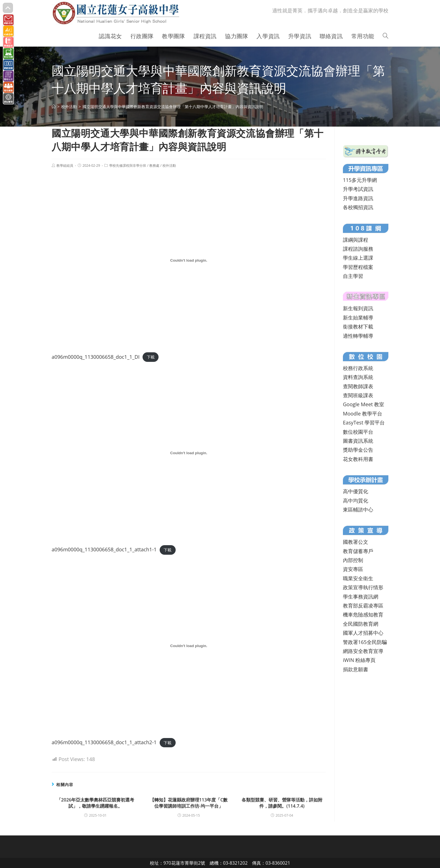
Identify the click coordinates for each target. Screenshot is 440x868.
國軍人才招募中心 (363, 633)
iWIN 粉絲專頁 (359, 660)
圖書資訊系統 (358, 441)
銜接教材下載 (358, 326)
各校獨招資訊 (358, 207)
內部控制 (353, 560)
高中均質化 (356, 501)
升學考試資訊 (358, 189)
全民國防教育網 (361, 624)
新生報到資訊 (358, 308)
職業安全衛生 (358, 578)
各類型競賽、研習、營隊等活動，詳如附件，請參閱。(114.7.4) (282, 803)
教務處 (154, 165)
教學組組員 (65, 165)
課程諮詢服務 (358, 249)
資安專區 (353, 569)
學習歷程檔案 (358, 267)
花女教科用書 (358, 459)
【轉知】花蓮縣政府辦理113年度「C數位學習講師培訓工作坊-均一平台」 (189, 803)
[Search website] (386, 36)
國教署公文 (356, 542)
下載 (151, 357)
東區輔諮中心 (358, 510)
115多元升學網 (360, 180)
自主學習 (353, 276)
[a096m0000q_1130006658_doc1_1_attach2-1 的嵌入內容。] (189, 646)
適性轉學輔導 (358, 336)
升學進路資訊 (358, 198)
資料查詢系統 (358, 377)
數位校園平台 (358, 432)
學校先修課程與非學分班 (128, 165)
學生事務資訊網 (361, 597)
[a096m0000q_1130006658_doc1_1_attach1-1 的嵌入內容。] (189, 453)
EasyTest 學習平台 (364, 422)
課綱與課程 (356, 240)
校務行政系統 (358, 368)
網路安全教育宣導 (363, 651)
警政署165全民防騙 (365, 642)
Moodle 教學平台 (363, 414)
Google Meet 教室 (364, 404)
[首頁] (54, 107)
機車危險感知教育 (363, 615)
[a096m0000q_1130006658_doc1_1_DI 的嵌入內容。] (189, 260)
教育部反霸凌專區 (363, 606)
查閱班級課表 (358, 395)
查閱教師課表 (358, 386)
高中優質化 (356, 491)
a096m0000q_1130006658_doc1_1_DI (96, 357)
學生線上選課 (358, 258)
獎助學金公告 (358, 450)
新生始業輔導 (358, 317)
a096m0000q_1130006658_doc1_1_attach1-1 (104, 549)
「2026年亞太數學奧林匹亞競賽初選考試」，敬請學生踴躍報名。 (96, 803)
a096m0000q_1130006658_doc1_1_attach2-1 (104, 742)
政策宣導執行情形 (363, 587)
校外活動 (169, 165)
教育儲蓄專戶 (358, 551)
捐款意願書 (356, 669)
